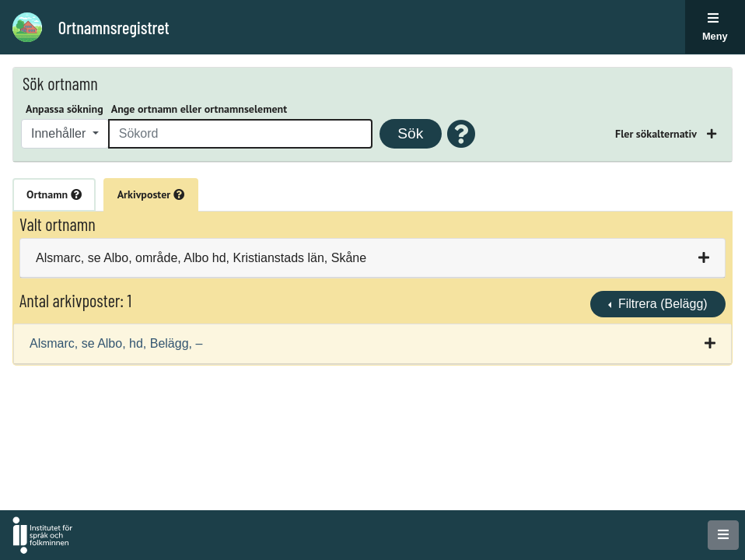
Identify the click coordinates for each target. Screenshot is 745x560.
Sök (410, 133)
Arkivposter (151, 194)
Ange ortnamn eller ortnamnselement (199, 109)
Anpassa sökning (65, 109)
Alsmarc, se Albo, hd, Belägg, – (116, 343)
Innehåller (60, 133)
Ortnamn (54, 194)
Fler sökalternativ (657, 134)
